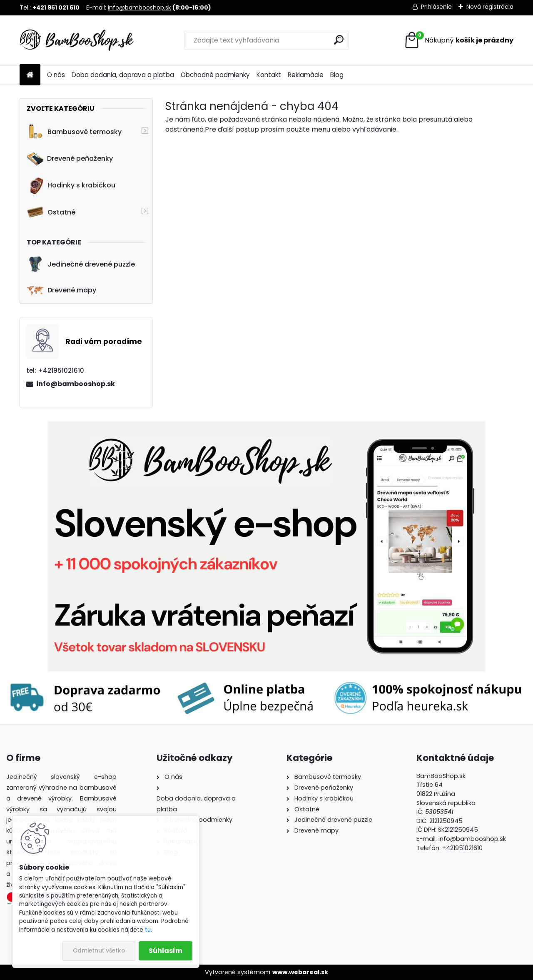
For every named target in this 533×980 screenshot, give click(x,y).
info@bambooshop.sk (139, 7)
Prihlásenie (436, 7)
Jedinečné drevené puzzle (81, 264)
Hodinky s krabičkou (71, 185)
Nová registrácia (490, 7)
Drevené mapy (61, 290)
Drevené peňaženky (70, 159)
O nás (56, 75)
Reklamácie (306, 75)
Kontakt (269, 75)
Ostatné (51, 212)
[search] (339, 40)
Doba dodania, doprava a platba (123, 75)
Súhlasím (166, 951)
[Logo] (77, 40)
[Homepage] (30, 75)
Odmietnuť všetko (99, 951)
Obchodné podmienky (215, 75)
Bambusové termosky (74, 132)
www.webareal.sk (300, 972)
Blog (337, 75)
